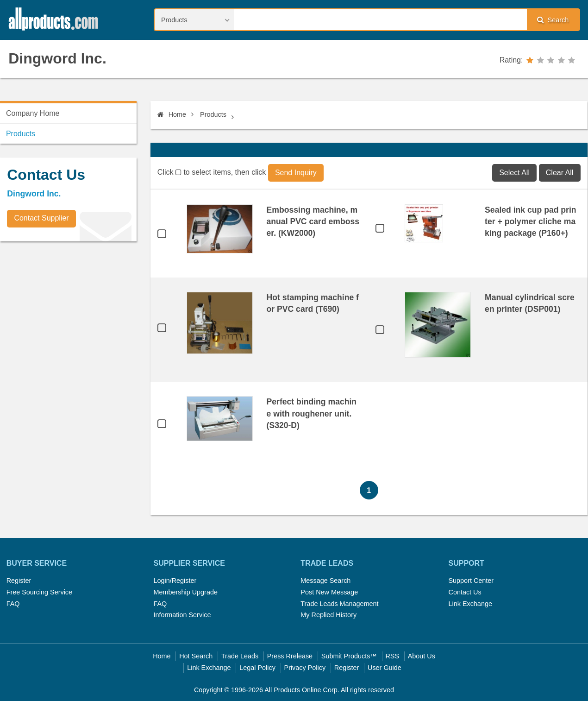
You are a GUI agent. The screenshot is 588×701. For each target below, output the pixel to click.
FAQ (13, 604)
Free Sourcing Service (39, 592)
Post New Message (329, 592)
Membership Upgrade (186, 592)
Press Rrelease (290, 656)
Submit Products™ (349, 656)
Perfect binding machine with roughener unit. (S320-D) (312, 413)
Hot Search (196, 656)
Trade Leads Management (339, 604)
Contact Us (465, 592)
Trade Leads (240, 656)
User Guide (385, 668)
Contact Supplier (41, 218)
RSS (392, 656)
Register (19, 581)
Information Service (182, 615)
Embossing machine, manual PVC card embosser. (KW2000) (313, 221)
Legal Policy (257, 668)
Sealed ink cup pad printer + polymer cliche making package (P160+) (530, 221)
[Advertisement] (69, 313)
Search (553, 20)
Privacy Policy (305, 668)
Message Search (325, 581)
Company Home (33, 113)
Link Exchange (470, 604)
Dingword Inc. (57, 58)
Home (172, 114)
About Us (422, 656)
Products (213, 114)
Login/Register (175, 581)
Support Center (471, 581)
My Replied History (328, 615)
